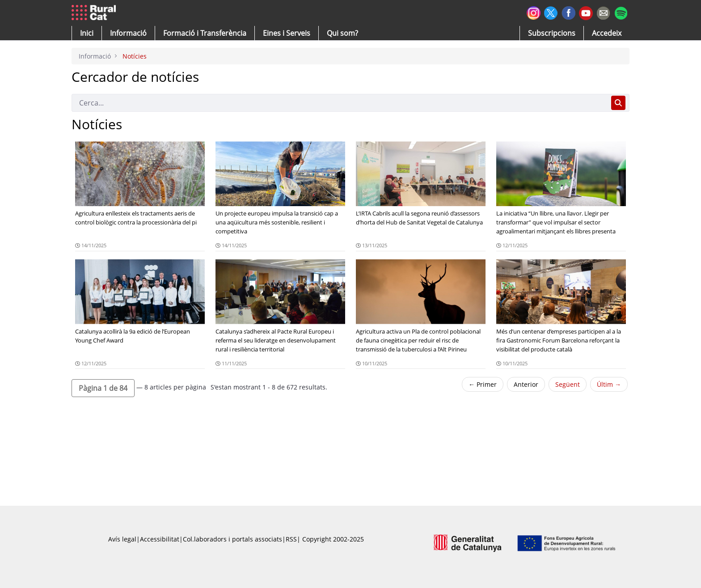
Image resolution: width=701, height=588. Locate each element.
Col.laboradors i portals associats (232, 539)
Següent (568, 384)
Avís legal (122, 539)
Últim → (609, 384)
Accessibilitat (160, 539)
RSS (291, 539)
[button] (87, 33)
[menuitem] (205, 33)
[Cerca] (340, 103)
